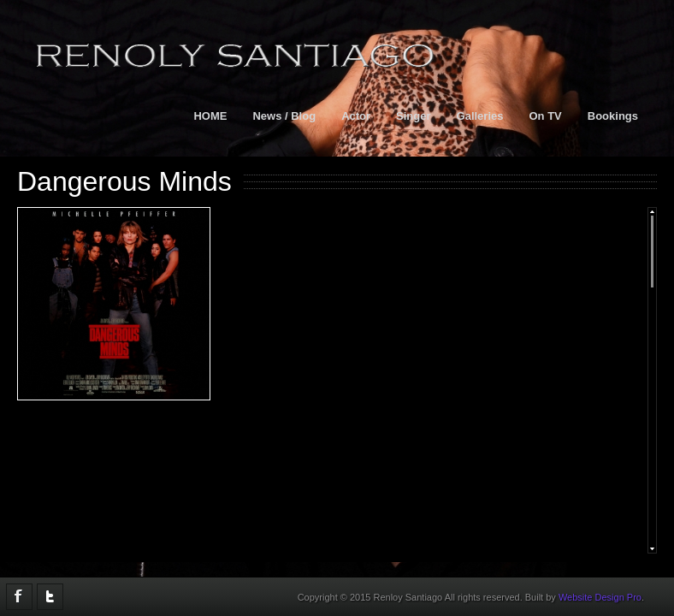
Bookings (613, 116)
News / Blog (284, 116)
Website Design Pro (600, 597)
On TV (545, 116)
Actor (356, 116)
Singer (413, 116)
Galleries (480, 116)
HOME (210, 116)
